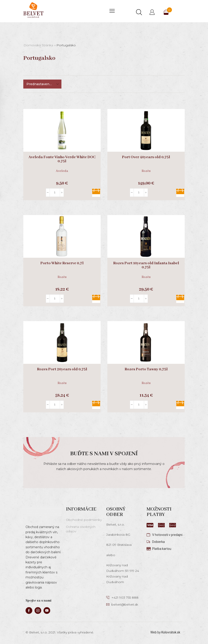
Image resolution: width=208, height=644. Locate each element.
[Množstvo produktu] (55, 193)
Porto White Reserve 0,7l (62, 263)
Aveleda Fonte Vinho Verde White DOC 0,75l (62, 159)
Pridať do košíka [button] (96, 193)
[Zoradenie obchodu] (42, 84)
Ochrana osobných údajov (81, 529)
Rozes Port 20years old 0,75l (62, 369)
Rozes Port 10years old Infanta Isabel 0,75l (146, 265)
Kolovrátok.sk (171, 632)
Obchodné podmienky (84, 520)
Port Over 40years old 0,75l (146, 157)
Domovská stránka (38, 45)
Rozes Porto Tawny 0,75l (146, 369)
